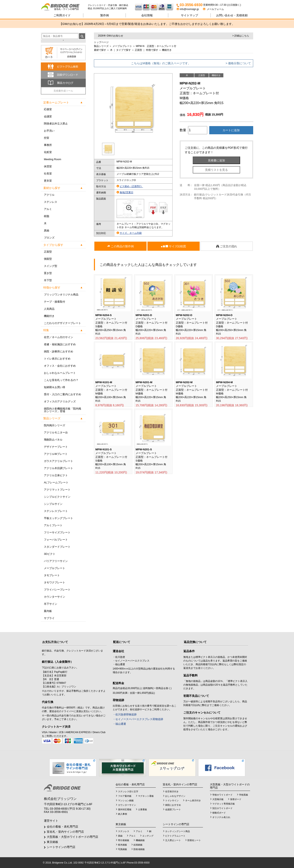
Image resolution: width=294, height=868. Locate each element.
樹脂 (47, 216)
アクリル (49, 195)
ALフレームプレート (56, 482)
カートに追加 (231, 130)
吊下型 (48, 280)
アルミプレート (53, 525)
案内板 (48, 611)
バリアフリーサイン (56, 561)
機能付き (49, 316)
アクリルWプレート (56, 454)
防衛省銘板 (139, 849)
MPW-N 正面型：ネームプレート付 (156, 46)
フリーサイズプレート (57, 532)
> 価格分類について (238, 63)
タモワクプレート (55, 582)
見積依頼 (232, 15)
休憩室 (48, 166)
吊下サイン (51, 604)
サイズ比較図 (174, 246)
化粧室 (48, 152)
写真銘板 (122, 849)
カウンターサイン (55, 597)
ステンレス (51, 202)
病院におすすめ (173, 805)
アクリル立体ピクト (56, 475)
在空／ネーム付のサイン (58, 337)
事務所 (48, 145)
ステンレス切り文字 (128, 791)
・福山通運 (119, 724)
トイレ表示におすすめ (57, 359)
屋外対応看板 (125, 809)
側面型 (48, 259)
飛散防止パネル (53, 440)
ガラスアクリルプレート (58, 461)
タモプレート (52, 575)
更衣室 (48, 181)
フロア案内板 (125, 796)
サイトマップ (189, 15)
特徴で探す (152, 50)
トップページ (101, 42)
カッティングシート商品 (178, 831)
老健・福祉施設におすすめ (60, 344)
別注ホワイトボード (222, 808)
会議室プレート (173, 809)
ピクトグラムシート (175, 836)
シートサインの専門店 (61, 847)
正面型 (48, 252)
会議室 (48, 116)
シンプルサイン (53, 504)
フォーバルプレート (56, 540)
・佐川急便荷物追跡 (125, 714)
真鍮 (47, 230)
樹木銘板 (122, 845)
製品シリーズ (101, 46)
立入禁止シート (173, 840)
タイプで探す (124, 50)
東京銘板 (52, 842)
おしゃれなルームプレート (60, 373)
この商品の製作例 (120, 246)
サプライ (49, 618)
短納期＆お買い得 (55, 387)
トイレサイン (172, 800)
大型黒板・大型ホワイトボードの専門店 (72, 837)
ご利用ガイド (62, 15)
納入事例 (122, 814)
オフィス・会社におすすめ (60, 366)
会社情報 (147, 15)
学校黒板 (244, 795)
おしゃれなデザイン (175, 796)
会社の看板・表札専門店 (62, 827)
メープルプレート (55, 568)
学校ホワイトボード (222, 795)
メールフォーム (213, 9)
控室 (47, 138)
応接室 (48, 109)
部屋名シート (194, 840)
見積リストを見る (216, 170)
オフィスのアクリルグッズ (60, 401)
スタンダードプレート (57, 547)
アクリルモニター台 (56, 432)
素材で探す (100, 50)
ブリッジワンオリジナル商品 (61, 295)
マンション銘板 (126, 800)
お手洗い (49, 131)
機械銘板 (140, 840)
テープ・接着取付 (55, 302)
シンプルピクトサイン (57, 497)
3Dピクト (50, 554)
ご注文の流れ (227, 246)
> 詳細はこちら (241, 36)
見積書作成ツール (63, 91)
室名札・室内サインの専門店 (65, 832)
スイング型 (51, 266)
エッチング (148, 836)
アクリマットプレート (57, 490)
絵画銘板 (138, 845)
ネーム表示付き (193, 800)
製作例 (105, 15)
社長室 (48, 174)
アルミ (48, 209)
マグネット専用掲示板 (224, 804)
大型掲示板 (218, 799)
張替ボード (236, 799)
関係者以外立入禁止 (56, 124)
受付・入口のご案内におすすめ (62, 394)
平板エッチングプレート (58, 518)
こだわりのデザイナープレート (62, 323)
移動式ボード (219, 813)
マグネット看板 (146, 796)
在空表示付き (172, 791)
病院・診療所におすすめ (58, 351)
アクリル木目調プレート (58, 468)
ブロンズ (49, 238)
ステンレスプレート (56, 511)
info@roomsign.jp (188, 9)
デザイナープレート (56, 447)
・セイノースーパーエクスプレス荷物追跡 (138, 719)
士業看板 (143, 809)
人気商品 (49, 309)
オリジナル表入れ (221, 817)
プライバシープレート (57, 590)
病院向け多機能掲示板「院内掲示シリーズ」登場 (62, 410)
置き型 (48, 273)
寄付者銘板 (124, 840)
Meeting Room (53, 159)
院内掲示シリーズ (55, 425)
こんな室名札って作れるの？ (61, 380)
